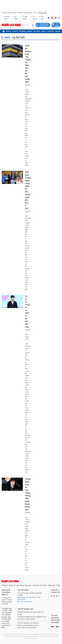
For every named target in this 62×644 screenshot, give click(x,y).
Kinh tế (44, 31)
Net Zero (37, 31)
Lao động (22, 31)
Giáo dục (58, 31)
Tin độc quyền (24, 18)
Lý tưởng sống (6, 18)
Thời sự (9, 31)
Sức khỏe (51, 31)
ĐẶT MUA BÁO (43, 13)
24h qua (41, 18)
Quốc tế (15, 31)
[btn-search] (27, 25)
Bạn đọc (30, 31)
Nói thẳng (15, 18)
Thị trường (34, 18)
